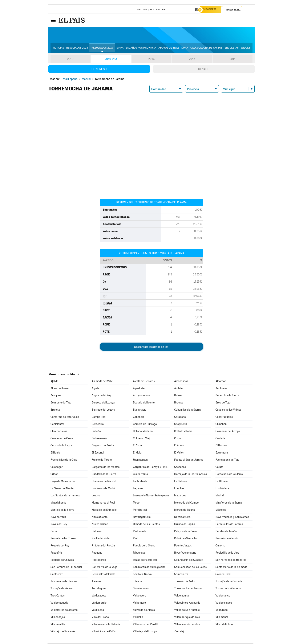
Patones (97, 532)
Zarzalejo (180, 632)
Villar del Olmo (224, 625)
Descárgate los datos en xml (152, 347)
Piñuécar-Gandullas (186, 539)
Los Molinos (222, 489)
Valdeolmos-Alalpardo (187, 603)
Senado (204, 70)
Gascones (180, 467)
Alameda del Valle (102, 382)
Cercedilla (98, 425)
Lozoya (96, 496)
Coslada (220, 439)
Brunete (55, 410)
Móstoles (221, 510)
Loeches (179, 489)
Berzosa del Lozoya (103, 403)
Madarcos (180, 496)
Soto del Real (223, 575)
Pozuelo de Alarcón (227, 539)
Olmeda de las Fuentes (146, 525)
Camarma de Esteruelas (65, 417)
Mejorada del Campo (186, 503)
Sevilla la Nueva (142, 575)
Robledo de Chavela (62, 560)
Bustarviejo (140, 410)
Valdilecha (98, 610)
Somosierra (181, 575)
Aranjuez (56, 396)
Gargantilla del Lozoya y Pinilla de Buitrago (151, 467)
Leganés (138, 489)
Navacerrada (58, 518)
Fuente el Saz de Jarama (189, 460)
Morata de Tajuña (185, 510)
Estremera (222, 453)
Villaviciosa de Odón (104, 632)
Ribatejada (139, 553)
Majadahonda (58, 503)
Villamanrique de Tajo (187, 618)
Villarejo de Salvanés (63, 632)
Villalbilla (138, 618)
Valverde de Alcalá (144, 610)
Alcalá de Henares (144, 382)
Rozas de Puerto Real (146, 560)
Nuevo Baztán (100, 525)
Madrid (220, 496)
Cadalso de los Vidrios (228, 410)
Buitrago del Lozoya (103, 410)
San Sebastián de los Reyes (190, 568)
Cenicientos (57, 425)
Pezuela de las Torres (63, 539)
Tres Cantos (58, 596)
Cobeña (96, 432)
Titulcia (137, 582)
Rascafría (56, 553)
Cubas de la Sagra (61, 446)
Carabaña (180, 417)
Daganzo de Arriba (103, 446)
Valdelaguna (181, 596)
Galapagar (57, 467)
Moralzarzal (140, 510)
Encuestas (232, 49)
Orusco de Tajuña (185, 525)
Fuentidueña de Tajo (227, 460)
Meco (136, 503)
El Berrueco (222, 446)
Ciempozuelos (59, 432)
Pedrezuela (140, 532)
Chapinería (181, 425)
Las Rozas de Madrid (104, 489)
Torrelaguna (99, 589)
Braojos (179, 403)
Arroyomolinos (142, 396)
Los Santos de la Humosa (65, 496)
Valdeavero (140, 596)
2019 (70, 60)
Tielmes (96, 582)
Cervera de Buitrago (145, 425)
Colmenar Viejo (142, 439)
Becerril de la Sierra (227, 396)
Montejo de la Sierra (62, 510)
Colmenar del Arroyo (228, 432)
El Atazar (179, 446)
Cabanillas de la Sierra (187, 410)
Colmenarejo (99, 439)
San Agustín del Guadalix (189, 560)
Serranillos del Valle (103, 575)
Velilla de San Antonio (187, 610)
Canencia (139, 417)
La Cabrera (181, 482)
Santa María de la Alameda (231, 568)
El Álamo (138, 446)
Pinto (136, 539)
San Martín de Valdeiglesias (149, 568)
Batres (178, 396)
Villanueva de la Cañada (106, 625)
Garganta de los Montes (106, 467)
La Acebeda (140, 482)
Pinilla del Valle (101, 539)
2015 (192, 60)
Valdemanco (223, 596)
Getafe (219, 467)
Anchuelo (221, 389)
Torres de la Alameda (228, 589)
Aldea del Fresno (60, 389)
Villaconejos (58, 618)
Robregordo (99, 560)
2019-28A (111, 60)
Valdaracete (99, 596)
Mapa (120, 49)
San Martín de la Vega (105, 568)
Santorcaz (57, 575)
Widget (246, 49)
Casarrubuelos (224, 417)
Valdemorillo (99, 603)
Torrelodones (141, 589)
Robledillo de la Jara (227, 553)
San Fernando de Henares (231, 560)
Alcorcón (221, 382)
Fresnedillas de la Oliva (64, 460)
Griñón (54, 475)
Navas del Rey (59, 525)
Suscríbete (212, 10)
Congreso (99, 70)
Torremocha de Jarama (188, 589)
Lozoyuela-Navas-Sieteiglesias (151, 496)
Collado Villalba (183, 432)
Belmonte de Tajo (61, 403)
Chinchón (221, 425)
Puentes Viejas (183, 546)
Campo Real (99, 417)
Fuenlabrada (140, 460)
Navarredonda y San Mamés (232, 518)
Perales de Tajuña (226, 532)
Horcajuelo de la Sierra (229, 475)
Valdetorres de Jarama (64, 610)
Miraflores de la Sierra (229, 503)
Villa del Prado (100, 618)
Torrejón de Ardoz (185, 582)
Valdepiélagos (224, 603)
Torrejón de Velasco (62, 589)
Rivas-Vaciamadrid (185, 553)
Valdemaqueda (59, 603)
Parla (54, 532)
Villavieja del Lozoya (145, 632)
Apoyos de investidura (173, 49)
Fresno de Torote (102, 460)
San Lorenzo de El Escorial (66, 568)
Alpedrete (139, 389)
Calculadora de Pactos (206, 49)
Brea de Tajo (223, 403)
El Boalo (55, 453)
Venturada (222, 610)
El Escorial (98, 453)
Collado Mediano (143, 432)
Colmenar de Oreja (62, 439)
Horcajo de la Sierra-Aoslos (191, 475)
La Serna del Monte (62, 489)
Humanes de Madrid (104, 482)
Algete (96, 389)
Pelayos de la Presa (186, 532)
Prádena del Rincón (103, 546)
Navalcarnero (182, 518)
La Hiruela (222, 482)
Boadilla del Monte (144, 403)
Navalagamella (142, 518)
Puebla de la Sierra (144, 546)
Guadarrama (140, 475)
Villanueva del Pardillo (146, 625)
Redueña (97, 553)
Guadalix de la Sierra (104, 475)
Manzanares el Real (103, 503)
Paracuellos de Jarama (229, 525)
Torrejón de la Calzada (229, 582)
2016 (151, 60)
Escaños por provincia (141, 49)
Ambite (178, 389)
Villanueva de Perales (187, 625)
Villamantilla (58, 625)
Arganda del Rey (101, 396)
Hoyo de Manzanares (63, 482)
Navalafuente (100, 518)
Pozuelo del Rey (60, 546)
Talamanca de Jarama (64, 582)
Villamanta (222, 618)
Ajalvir (54, 382)
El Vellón (179, 453)
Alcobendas (181, 382)
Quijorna (221, 546)
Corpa (178, 439)
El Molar (138, 453)
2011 (233, 60)
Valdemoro (139, 603)
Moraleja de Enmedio (104, 510)
